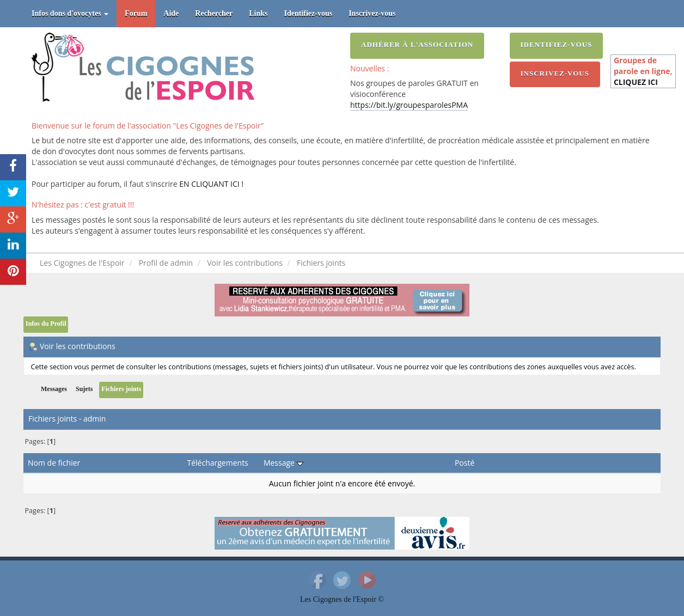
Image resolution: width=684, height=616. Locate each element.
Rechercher (214, 13)
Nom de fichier (54, 463)
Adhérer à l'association (417, 44)
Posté (465, 463)
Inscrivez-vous (372, 13)
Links (258, 13)
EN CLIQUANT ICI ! (211, 184)
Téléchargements (218, 463)
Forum (136, 13)
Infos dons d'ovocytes (70, 13)
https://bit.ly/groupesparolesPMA (409, 105)
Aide (171, 13)
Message (283, 463)
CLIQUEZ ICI (636, 82)
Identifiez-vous (309, 13)
